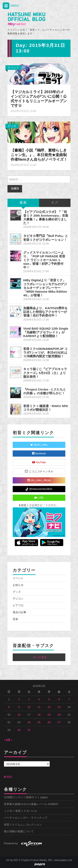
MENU (11, 6)
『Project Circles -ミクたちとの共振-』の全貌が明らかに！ (45, 391)
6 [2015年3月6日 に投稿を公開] (59, 699)
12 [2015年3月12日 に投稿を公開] (49, 707)
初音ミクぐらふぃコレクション (23, 825)
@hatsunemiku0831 (39, 489)
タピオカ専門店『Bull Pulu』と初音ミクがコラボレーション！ (46, 238)
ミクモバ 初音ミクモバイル (21, 811)
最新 (23, 203)
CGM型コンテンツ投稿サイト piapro (26, 797)
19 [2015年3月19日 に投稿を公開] (49, 715)
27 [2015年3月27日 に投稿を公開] (59, 722)
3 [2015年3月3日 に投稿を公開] (29, 699)
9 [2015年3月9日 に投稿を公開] (19, 707)
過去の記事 (19, 612)
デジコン (18, 599)
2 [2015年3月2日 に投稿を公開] (19, 699)
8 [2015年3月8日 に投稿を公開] (9, 707)
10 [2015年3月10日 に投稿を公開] (29, 707)
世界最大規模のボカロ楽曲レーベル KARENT (31, 804)
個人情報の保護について (19, 831)
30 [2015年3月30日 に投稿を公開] (19, 730)
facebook (39, 454)
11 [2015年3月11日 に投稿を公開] (39, 707)
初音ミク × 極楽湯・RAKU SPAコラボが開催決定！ (46, 408)
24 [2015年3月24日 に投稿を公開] (29, 722)
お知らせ (18, 585)
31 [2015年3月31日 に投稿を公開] (29, 730)
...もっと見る (39, 657)
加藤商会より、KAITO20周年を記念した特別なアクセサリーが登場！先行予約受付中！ (46, 312)
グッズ (12, 126)
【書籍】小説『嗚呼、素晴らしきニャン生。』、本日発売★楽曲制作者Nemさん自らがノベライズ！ (39, 155)
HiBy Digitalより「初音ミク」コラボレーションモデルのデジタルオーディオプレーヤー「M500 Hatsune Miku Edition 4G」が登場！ (45, 288)
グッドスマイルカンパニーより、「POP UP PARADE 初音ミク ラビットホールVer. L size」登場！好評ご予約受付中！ (44, 260)
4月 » (9, 740)
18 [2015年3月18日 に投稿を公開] (39, 715)
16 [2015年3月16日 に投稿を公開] (19, 715)
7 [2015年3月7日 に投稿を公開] (69, 699)
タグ (55, 203)
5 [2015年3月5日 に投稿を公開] (49, 699)
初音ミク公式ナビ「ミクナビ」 (39, 505)
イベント (13, 68)
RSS (8, 777)
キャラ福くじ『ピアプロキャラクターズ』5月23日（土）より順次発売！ (45, 373)
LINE (39, 498)
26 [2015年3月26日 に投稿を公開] (49, 722)
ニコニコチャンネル (39, 471)
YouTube (39, 462)
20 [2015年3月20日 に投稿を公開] (59, 715)
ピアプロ (18, 606)
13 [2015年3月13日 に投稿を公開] (59, 707)
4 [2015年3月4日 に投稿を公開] (39, 699)
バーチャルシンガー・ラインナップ (26, 818)
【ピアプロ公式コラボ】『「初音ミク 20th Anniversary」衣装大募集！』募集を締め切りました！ (46, 217)
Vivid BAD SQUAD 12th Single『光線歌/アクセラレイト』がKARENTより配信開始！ (46, 332)
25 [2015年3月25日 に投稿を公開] (39, 722)
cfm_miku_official (39, 480)
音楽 (15, 619)
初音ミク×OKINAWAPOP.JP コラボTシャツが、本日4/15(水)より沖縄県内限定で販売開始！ (46, 352)
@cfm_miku (39, 445)
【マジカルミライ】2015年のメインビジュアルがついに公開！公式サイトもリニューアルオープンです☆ (39, 99)
